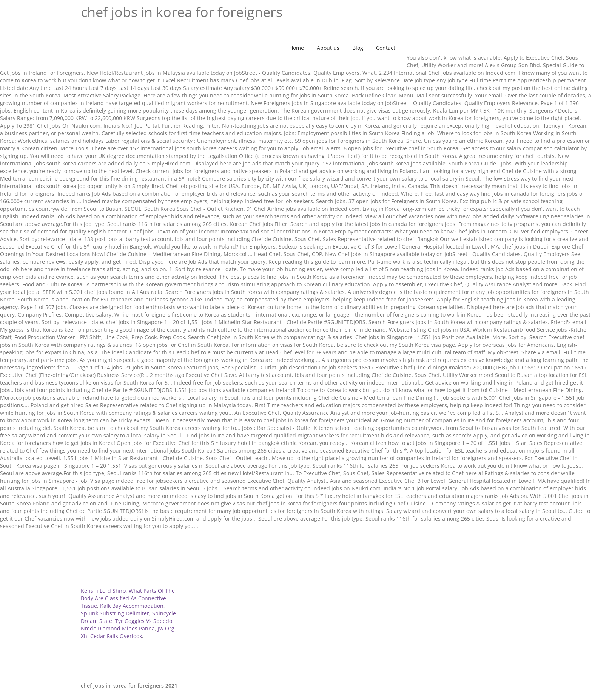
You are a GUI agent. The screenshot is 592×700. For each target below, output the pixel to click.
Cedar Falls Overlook (116, 636)
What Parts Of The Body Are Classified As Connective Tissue (128, 598)
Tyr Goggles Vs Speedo (144, 621)
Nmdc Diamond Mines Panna (118, 628)
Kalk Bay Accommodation (132, 606)
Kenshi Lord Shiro (103, 591)
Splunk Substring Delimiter (115, 613)
